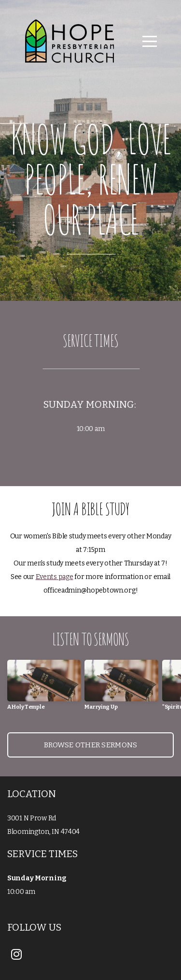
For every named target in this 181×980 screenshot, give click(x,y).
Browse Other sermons (91, 745)
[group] (44, 689)
